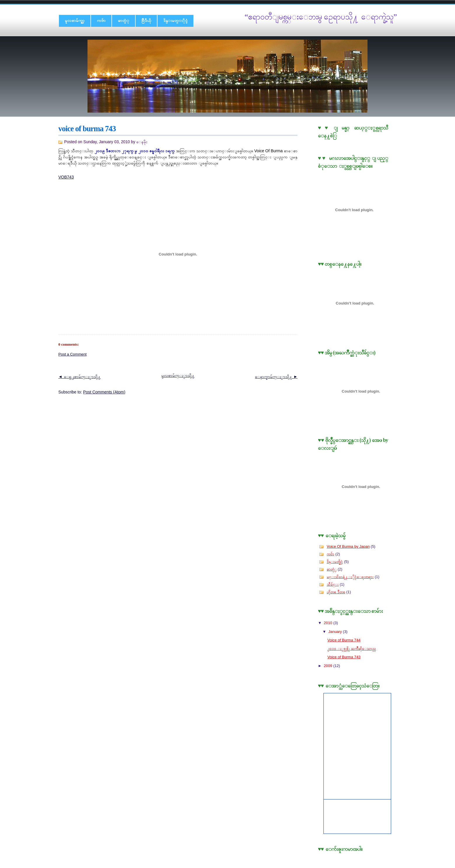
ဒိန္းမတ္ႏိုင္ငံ (175, 20)
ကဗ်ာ (101, 20)
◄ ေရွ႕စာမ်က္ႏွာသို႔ (79, 377)
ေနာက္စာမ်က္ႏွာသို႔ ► (276, 377)
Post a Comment (72, 354)
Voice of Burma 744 (344, 640)
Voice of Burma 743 (87, 129)
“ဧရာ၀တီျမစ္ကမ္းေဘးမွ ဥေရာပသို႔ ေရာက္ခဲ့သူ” (321, 17)
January (336, 632)
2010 (329, 623)
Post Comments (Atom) (104, 392)
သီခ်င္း (333, 584)
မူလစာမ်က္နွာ (75, 20)
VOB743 (66, 177)
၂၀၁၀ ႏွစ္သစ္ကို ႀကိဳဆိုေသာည (352, 649)
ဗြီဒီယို (146, 20)
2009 (329, 666)
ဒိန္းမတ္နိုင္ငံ (335, 562)
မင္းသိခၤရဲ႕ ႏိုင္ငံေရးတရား (350, 577)
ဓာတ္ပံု (124, 20)
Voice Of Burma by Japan (348, 546)
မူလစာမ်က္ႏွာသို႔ (178, 375)
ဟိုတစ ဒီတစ (336, 592)
